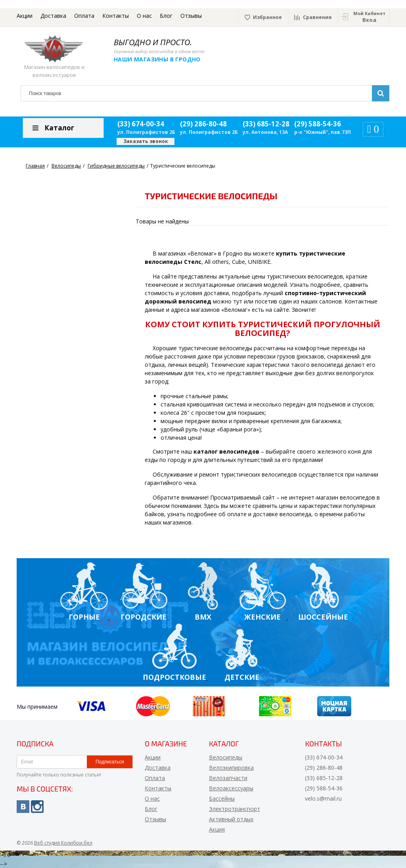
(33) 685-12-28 (266, 124)
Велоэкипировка (231, 768)
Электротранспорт (235, 809)
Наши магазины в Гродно (157, 59)
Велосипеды (226, 757)
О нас (144, 16)
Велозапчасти (228, 778)
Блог (166, 16)
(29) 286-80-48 (203, 124)
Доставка (53, 16)
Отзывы (191, 16)
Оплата (84, 16)
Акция (217, 829)
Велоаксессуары (231, 788)
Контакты (116, 16)
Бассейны (222, 798)
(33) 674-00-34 (141, 124)
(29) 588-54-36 (318, 124)
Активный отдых (231, 819)
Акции (25, 16)
